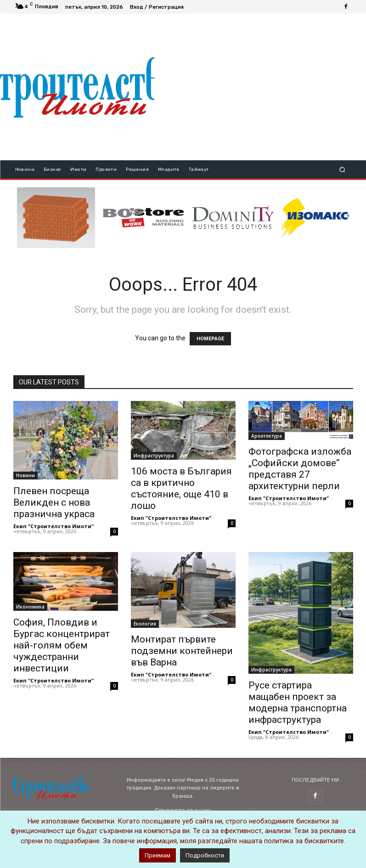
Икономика (30, 607)
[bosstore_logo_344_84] (144, 218)
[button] (342, 169)
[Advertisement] (260, 87)
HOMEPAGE (210, 339)
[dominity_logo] (233, 218)
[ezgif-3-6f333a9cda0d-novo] (56, 218)
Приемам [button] (158, 855)
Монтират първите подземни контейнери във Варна (182, 651)
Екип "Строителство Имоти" (53, 526)
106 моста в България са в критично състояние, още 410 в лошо (181, 488)
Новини (25, 475)
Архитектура (267, 436)
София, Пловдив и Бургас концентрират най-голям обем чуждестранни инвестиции (62, 645)
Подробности (205, 855)
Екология (145, 624)
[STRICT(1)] (315, 217)
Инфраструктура (154, 456)
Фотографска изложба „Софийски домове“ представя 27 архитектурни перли (300, 469)
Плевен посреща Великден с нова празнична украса (54, 502)
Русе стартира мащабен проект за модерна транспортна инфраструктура (298, 702)
